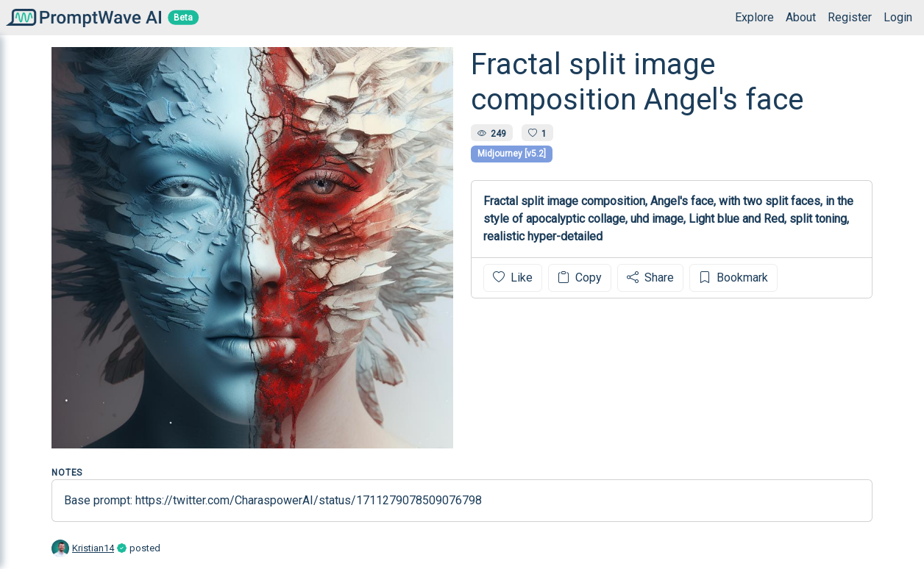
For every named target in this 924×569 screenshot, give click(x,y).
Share (650, 278)
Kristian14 (93, 548)
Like (513, 278)
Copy (580, 278)
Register (850, 17)
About (801, 17)
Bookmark (733, 278)
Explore (754, 17)
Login (898, 17)
